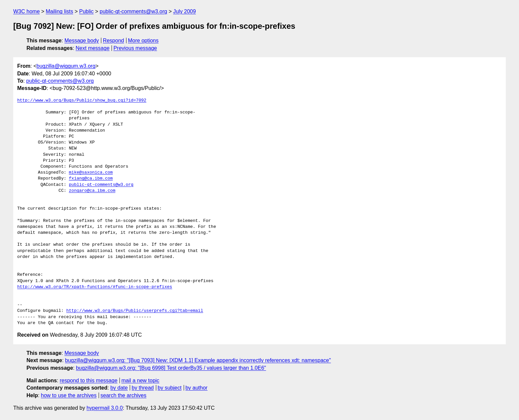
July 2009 (185, 11)
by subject (169, 388)
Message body (82, 41)
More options (143, 41)
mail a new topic (141, 380)
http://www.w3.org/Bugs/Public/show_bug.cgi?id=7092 (82, 101)
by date (119, 388)
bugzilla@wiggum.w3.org (66, 66)
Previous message (135, 48)
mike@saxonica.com (91, 173)
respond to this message (88, 380)
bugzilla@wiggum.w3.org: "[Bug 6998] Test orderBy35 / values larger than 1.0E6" (171, 368)
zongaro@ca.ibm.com (92, 191)
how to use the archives (69, 395)
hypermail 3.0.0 (104, 408)
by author (196, 388)
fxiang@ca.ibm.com (91, 179)
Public (86, 11)
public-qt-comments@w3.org (133, 11)
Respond (114, 41)
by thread (143, 388)
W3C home (26, 11)
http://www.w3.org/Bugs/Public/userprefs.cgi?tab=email (135, 311)
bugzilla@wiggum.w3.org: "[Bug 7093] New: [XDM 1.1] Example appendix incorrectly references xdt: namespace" (198, 360)
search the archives (124, 395)
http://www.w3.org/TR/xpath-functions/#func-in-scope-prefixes (95, 287)
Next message (93, 48)
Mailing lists (59, 11)
